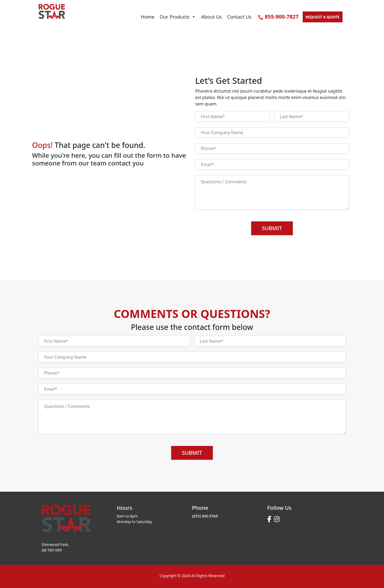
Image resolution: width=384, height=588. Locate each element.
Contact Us (239, 17)
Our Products (178, 17)
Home (148, 17)
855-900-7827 (278, 17)
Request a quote (323, 17)
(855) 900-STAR (205, 516)
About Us (212, 17)
